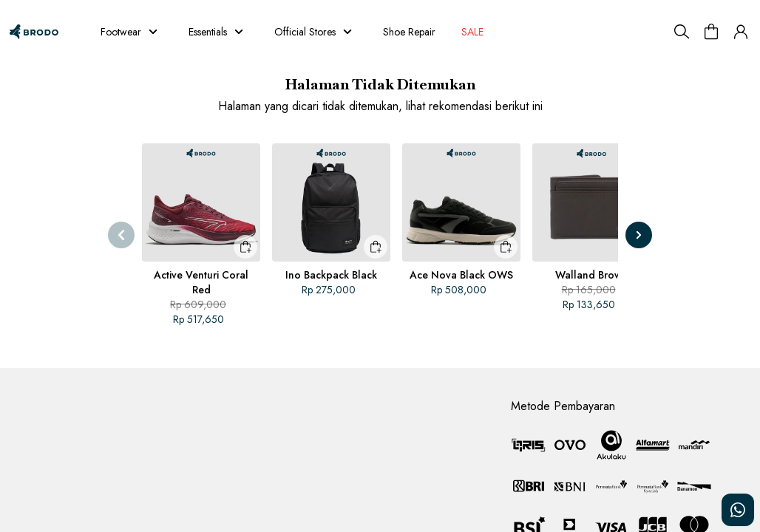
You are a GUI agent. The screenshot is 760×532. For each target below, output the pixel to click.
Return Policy (289, 426)
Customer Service (50, 398)
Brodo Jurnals (290, 399)
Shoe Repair (409, 32)
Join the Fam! (289, 452)
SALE (472, 32)
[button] (741, 32)
